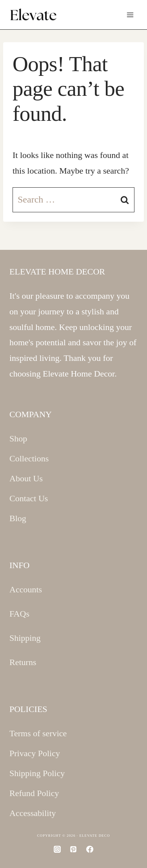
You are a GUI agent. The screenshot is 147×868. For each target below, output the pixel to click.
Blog (18, 518)
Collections (29, 458)
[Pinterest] (73, 849)
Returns (23, 662)
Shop (18, 438)
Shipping (25, 638)
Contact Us (29, 498)
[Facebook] (90, 849)
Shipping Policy (37, 773)
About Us (26, 478)
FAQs (19, 614)
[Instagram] (57, 849)
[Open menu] (130, 15)
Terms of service (38, 733)
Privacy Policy (35, 753)
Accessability (33, 813)
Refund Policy (34, 793)
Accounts (26, 589)
